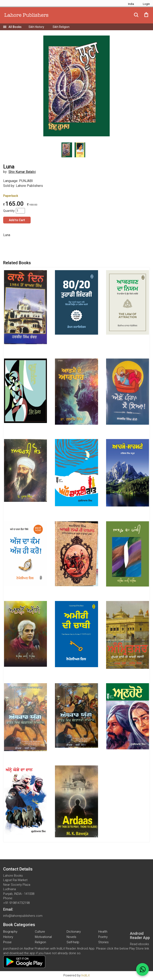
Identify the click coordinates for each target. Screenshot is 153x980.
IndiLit (85, 975)
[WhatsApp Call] (142, 969)
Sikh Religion (61, 27)
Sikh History (36, 27)
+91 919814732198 (16, 903)
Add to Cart (17, 220)
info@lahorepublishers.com (23, 916)
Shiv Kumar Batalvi (22, 172)
